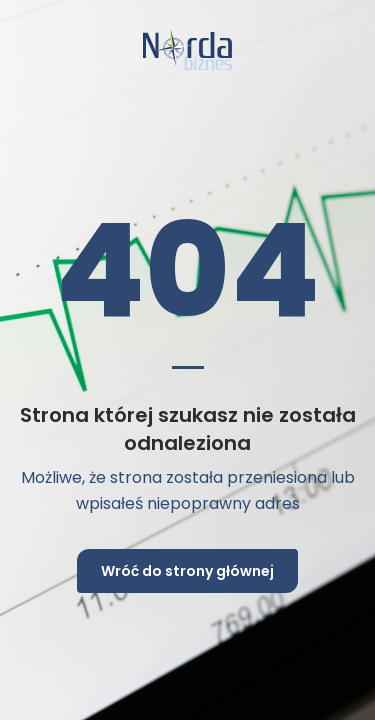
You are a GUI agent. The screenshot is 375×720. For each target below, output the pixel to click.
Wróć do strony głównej (187, 571)
